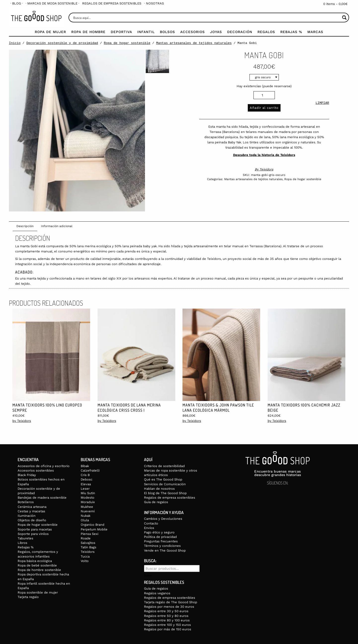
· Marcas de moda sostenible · (52, 3)
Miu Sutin (88, 493)
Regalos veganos (157, 593)
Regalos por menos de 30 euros (169, 607)
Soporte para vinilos (33, 534)
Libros (22, 543)
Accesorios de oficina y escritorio (44, 466)
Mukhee (87, 507)
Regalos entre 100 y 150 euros (167, 625)
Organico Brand (92, 525)
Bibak (85, 466)
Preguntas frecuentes (161, 541)
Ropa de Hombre (88, 32)
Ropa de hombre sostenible (39, 570)
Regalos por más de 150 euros (168, 629)
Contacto (151, 523)
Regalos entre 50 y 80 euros (166, 616)
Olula (85, 520)
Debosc (87, 479)
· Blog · (17, 3)
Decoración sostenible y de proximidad (62, 43)
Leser (85, 489)
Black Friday (27, 475)
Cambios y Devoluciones (163, 519)
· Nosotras (154, 3)
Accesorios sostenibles (36, 470)
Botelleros (26, 502)
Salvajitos (88, 543)
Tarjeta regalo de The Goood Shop (171, 602)
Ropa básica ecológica (35, 561)
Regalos (266, 32)
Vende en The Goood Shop (165, 550)
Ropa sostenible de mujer (38, 592)
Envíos (149, 528)
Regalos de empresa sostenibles (112, 3)
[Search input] (206, 18)
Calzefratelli (90, 470)
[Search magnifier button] (344, 18)
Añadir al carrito (264, 108)
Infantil (146, 32)
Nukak (86, 516)
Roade (86, 538)
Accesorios (193, 32)
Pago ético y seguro (159, 532)
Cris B (85, 475)
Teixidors (266, 169)
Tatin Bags (89, 547)
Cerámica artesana (32, 507)
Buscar (148, 576)
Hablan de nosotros (159, 489)
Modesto (88, 498)
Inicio (15, 43)
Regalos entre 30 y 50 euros (166, 611)
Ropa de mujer (50, 32)
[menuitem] (17, 3)
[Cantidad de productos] (264, 95)
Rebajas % (291, 32)
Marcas (315, 32)
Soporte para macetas (35, 529)
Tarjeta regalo (28, 597)
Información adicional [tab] (57, 226)
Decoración (240, 32)
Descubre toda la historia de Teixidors (264, 155)
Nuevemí (88, 511)
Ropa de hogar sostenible (127, 43)
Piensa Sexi (89, 534)
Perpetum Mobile (94, 529)
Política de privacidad (160, 537)
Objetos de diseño (32, 520)
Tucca (85, 556)
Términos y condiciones (162, 546)
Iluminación (27, 516)
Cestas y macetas (31, 511)
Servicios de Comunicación (165, 484)
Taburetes (25, 538)
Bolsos (167, 32)
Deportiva (121, 32)
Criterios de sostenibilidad (164, 466)
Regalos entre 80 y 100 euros (167, 620)
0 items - (335, 4)
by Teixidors (22, 421)
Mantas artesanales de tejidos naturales (194, 43)
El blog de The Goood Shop (165, 493)
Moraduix (88, 502)
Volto (85, 561)
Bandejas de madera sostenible (42, 498)
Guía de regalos (156, 502)
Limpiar (322, 103)
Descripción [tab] (25, 226)
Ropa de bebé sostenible (37, 565)
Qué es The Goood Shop (163, 479)
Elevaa (86, 484)
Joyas (216, 32)
